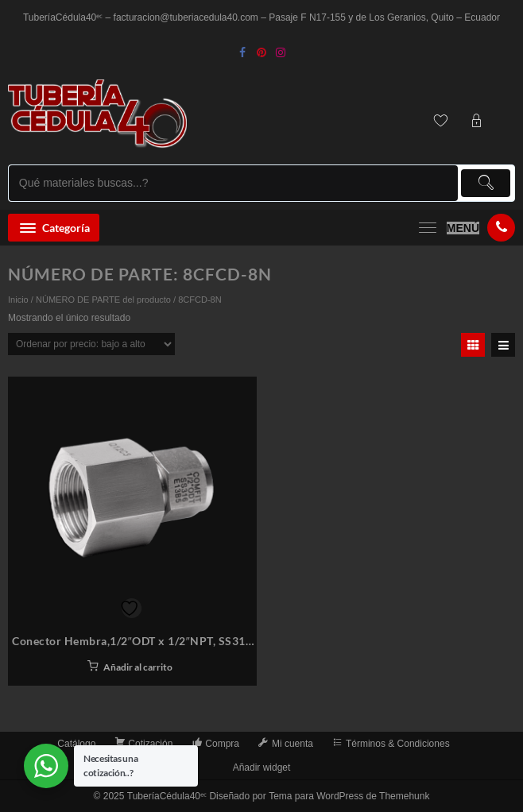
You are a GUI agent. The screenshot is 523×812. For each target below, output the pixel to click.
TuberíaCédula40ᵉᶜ (167, 796)
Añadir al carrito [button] (138, 667)
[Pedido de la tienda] (91, 344)
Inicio (18, 300)
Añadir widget (262, 768)
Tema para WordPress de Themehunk (349, 796)
